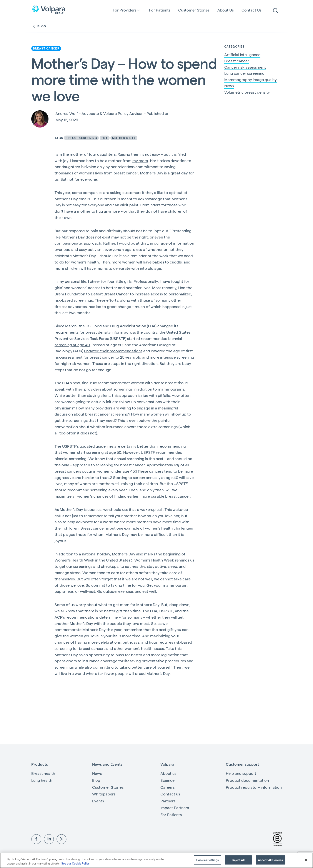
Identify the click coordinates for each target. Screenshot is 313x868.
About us (168, 773)
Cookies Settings (207, 860)
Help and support (241, 773)
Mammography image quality (251, 80)
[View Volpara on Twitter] (62, 838)
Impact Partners (175, 808)
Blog (39, 26)
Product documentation (247, 780)
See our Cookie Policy (75, 863)
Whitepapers (104, 794)
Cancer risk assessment (245, 67)
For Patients (160, 10)
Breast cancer (237, 61)
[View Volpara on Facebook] (36, 838)
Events (98, 801)
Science (167, 780)
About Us (226, 10)
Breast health (43, 773)
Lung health (42, 780)
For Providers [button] (125, 10)
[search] (276, 11)
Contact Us (251, 10)
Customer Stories (194, 10)
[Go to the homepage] (49, 10)
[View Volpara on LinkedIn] (49, 838)
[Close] (306, 860)
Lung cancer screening (244, 73)
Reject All (238, 860)
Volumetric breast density (247, 92)
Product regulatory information (254, 787)
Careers (167, 787)
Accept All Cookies (270, 860)
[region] (156, 860)
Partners (168, 801)
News (229, 86)
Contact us (170, 794)
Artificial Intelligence (242, 55)
